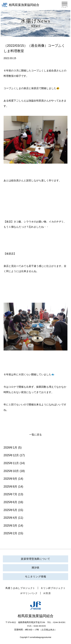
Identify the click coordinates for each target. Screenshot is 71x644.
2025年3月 (10, 526)
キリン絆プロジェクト (53, 588)
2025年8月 (10, 487)
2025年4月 (10, 518)
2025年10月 (11, 471)
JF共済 (47, 593)
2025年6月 (10, 502)
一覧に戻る (35, 435)
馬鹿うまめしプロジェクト (20, 588)
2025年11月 (11, 463)
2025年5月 (10, 510)
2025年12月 (11, 455)
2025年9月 (10, 479)
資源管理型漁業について (35, 559)
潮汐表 (36, 568)
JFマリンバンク (29, 593)
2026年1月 (10, 448)
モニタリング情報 (36, 577)
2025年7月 (10, 494)
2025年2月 (10, 533)
